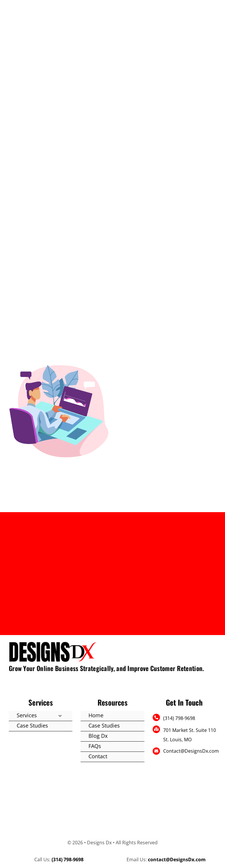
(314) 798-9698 (179, 718)
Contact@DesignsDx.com (191, 751)
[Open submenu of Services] (60, 716)
